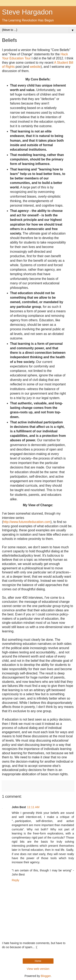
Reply (16, 880)
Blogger (46, 976)
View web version (38, 969)
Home (38, 961)
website (35, 67)
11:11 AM (33, 807)
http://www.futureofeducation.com (27, 522)
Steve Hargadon (27, 12)
